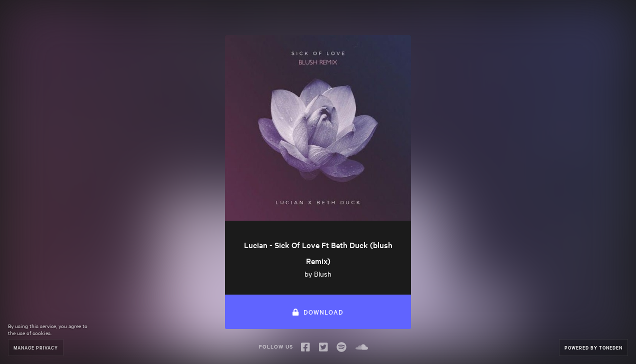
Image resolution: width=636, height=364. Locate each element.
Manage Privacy (36, 347)
